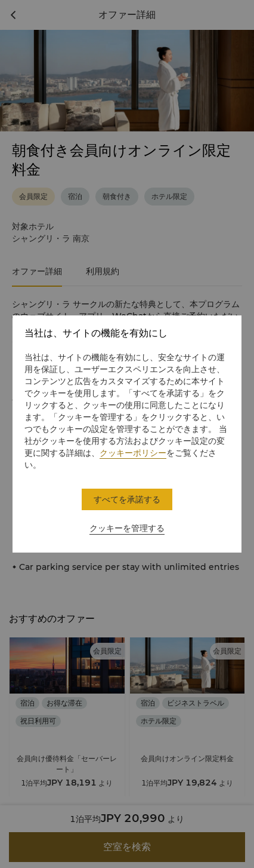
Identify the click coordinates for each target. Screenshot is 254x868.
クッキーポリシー (133, 453)
